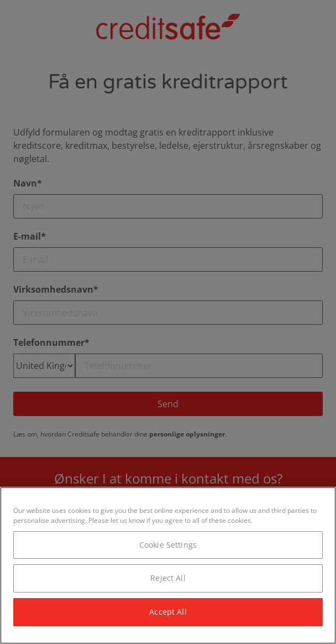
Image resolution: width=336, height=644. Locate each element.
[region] (168, 565)
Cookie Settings (168, 545)
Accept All (168, 612)
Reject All (168, 578)
